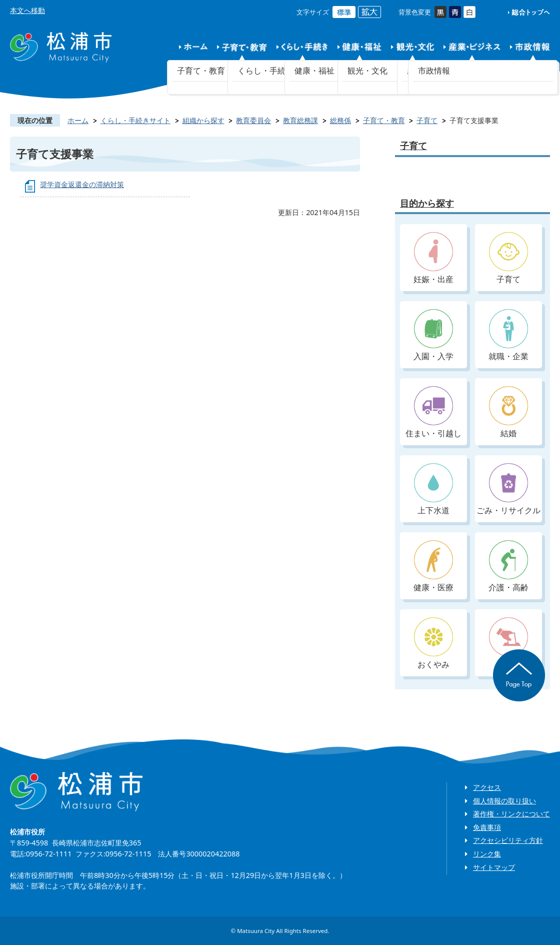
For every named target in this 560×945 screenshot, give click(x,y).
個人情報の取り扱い (504, 801)
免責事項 (487, 827)
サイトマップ (494, 867)
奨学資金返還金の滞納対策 (82, 184)
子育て (427, 120)
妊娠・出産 (433, 258)
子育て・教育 (384, 120)
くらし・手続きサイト (135, 120)
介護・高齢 (508, 567)
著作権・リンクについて (511, 814)
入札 (508, 644)
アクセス (487, 787)
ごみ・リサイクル (508, 490)
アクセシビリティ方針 (508, 840)
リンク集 (487, 854)
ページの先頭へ (519, 675)
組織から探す (203, 120)
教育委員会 (253, 120)
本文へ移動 (27, 10)
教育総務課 (300, 120)
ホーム (78, 120)
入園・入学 (433, 335)
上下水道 (433, 490)
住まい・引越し (433, 412)
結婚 (508, 412)
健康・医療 (433, 567)
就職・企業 (508, 335)
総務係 (340, 120)
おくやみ (433, 644)
